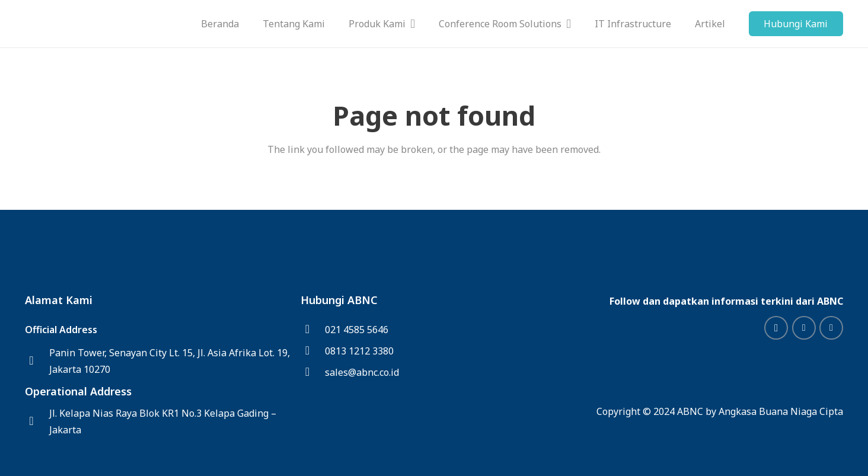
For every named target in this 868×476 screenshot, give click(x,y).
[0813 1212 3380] (313, 351)
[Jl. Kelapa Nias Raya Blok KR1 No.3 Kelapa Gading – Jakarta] (37, 421)
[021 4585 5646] (313, 330)
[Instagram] (776, 328)
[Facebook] (831, 328)
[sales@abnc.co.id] (313, 372)
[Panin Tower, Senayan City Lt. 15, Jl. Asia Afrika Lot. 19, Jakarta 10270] (37, 361)
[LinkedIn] (804, 328)
